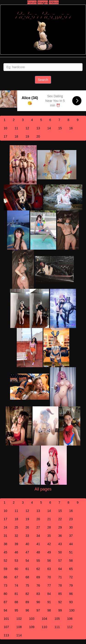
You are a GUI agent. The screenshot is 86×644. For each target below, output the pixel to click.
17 (6, 136)
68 (27, 577)
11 (17, 128)
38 (6, 544)
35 (49, 536)
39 (17, 544)
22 (60, 519)
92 (60, 602)
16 (71, 128)
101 (6, 619)
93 (71, 602)
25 (17, 527)
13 (38, 128)
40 (27, 544)
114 (19, 635)
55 (38, 561)
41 (38, 544)
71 (60, 577)
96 (27, 610)
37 (71, 536)
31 (6, 536)
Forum (32, 2)
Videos (54, 2)
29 (60, 527)
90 (38, 602)
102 (19, 619)
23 (71, 519)
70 (49, 577)
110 (44, 627)
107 (6, 627)
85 (60, 594)
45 (6, 552)
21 (49, 519)
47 (27, 552)
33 (27, 536)
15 (60, 128)
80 (6, 594)
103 (32, 619)
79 (71, 585)
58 (71, 561)
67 (17, 577)
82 (27, 594)
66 (6, 577)
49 (49, 552)
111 (57, 627)
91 (49, 602)
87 (6, 602)
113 (6, 635)
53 (17, 561)
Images (43, 2)
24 (6, 527)
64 (60, 569)
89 (27, 602)
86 (71, 594)
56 (49, 561)
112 (70, 627)
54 (27, 561)
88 (17, 602)
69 (38, 577)
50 (60, 552)
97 (38, 610)
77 (49, 585)
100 (72, 610)
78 (60, 585)
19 (27, 136)
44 (71, 544)
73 (6, 585)
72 (71, 577)
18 (17, 136)
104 (44, 619)
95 (17, 610)
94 (6, 610)
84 (49, 594)
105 (57, 619)
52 (6, 561)
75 (27, 585)
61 (27, 569)
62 (38, 569)
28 (49, 527)
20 (38, 136)
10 (6, 128)
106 (70, 619)
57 (60, 561)
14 (49, 128)
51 (71, 552)
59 (6, 569)
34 (38, 536)
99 (60, 610)
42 (49, 544)
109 (32, 627)
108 (19, 627)
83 (38, 594)
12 (27, 128)
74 (17, 585)
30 (71, 527)
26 (27, 527)
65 (71, 569)
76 (38, 585)
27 (38, 527)
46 (17, 552)
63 (49, 569)
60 (17, 569)
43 (60, 544)
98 (49, 610)
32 (17, 536)
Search (43, 80)
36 (60, 536)
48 (38, 552)
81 (17, 594)
